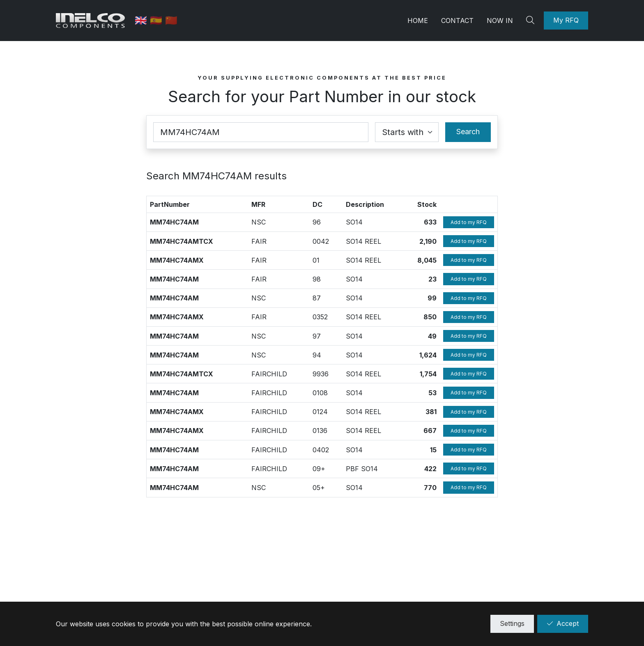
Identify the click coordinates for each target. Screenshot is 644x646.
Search (468, 132)
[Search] (531, 21)
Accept (563, 623)
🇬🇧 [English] (143, 20)
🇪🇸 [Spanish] (158, 20)
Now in (500, 21)
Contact (457, 21)
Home (418, 21)
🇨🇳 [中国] (172, 20)
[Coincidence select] (407, 132)
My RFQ (566, 20)
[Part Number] (261, 132)
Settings (512, 623)
